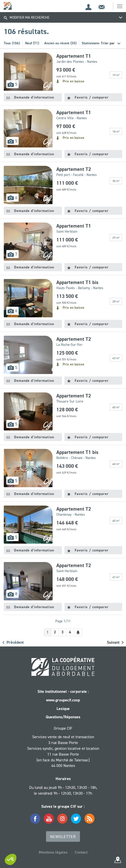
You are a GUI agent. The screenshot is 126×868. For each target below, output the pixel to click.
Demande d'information (30, 97)
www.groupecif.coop (63, 700)
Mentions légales (53, 852)
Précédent (13, 642)
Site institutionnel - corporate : (63, 691)
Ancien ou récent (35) (60, 43)
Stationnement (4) (95, 43)
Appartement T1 (74, 56)
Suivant (115, 642)
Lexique (63, 709)
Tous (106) (12, 43)
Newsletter (63, 836)
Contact (81, 852)
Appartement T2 (74, 169)
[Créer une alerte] (78, 632)
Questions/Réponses (63, 717)
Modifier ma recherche (27, 17)
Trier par (108, 43)
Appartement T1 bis (77, 282)
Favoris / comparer (88, 97)
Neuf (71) (32, 43)
